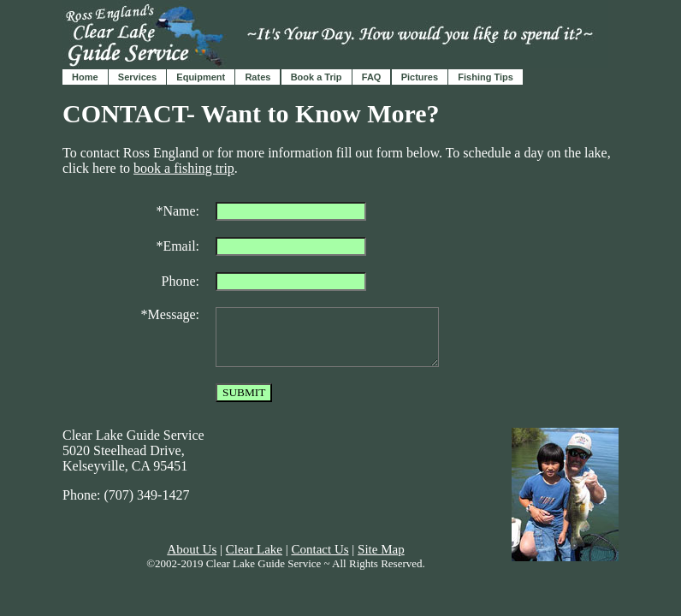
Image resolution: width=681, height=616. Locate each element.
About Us (192, 549)
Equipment (201, 77)
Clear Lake (254, 549)
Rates (258, 77)
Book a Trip (317, 77)
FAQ (372, 77)
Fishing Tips (486, 77)
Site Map (381, 549)
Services (137, 77)
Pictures (420, 77)
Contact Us (320, 549)
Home (85, 77)
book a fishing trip (184, 168)
